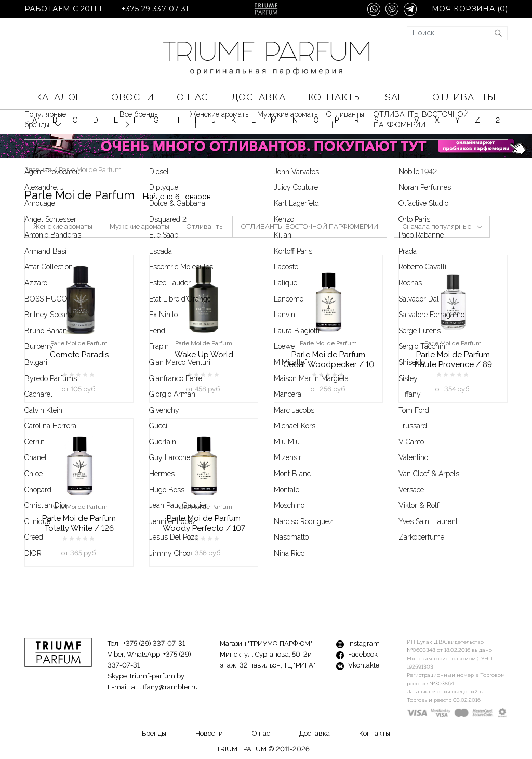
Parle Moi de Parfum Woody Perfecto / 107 (204, 523)
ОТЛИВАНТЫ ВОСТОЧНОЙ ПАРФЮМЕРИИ (310, 226)
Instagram (358, 643)
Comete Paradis (79, 355)
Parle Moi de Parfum (79, 343)
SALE (397, 97)
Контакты (335, 97)
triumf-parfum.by (157, 676)
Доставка (258, 97)
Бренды (154, 733)
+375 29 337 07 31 (155, 9)
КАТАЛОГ (58, 97)
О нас (192, 97)
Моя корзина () (470, 9)
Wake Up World (204, 355)
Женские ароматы (63, 226)
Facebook (357, 654)
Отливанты (464, 97)
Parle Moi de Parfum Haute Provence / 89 (453, 359)
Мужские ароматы (139, 226)
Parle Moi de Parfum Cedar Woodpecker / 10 (329, 359)
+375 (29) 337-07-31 (154, 643)
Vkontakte (358, 665)
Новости (129, 97)
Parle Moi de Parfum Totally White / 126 (79, 523)
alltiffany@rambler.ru (165, 687)
